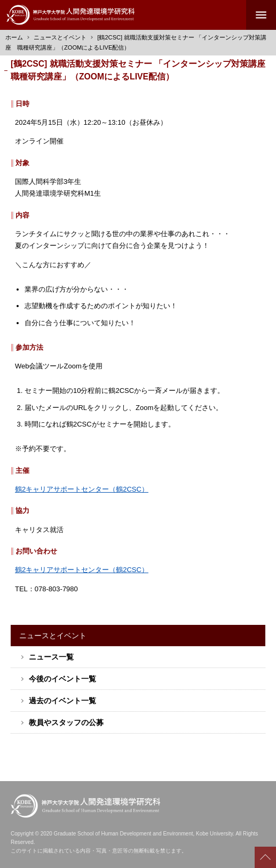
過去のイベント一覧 (62, 701)
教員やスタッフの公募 (66, 722)
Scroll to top (265, 857)
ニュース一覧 (51, 657)
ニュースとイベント (60, 37)
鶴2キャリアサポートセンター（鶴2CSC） (82, 489)
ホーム (14, 37)
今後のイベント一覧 (62, 679)
